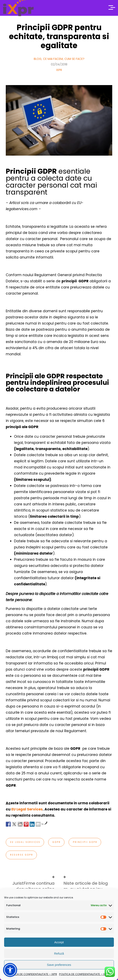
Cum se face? (74, 59)
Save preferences (59, 965)
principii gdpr (85, 842)
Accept (59, 942)
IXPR (59, 70)
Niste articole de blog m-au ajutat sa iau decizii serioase (86, 889)
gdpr (57, 842)
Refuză (59, 953)
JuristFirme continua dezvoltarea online (33, 886)
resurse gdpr (22, 855)
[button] (10, 970)
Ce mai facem (53, 59)
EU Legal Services (27, 809)
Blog (38, 59)
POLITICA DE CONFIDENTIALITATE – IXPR (32, 974)
